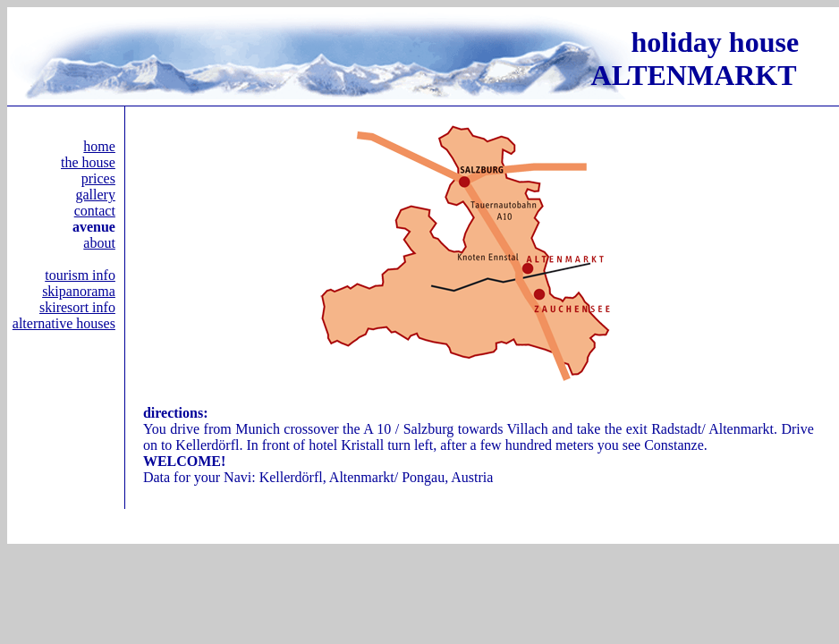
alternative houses (64, 323)
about (99, 243)
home (99, 146)
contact (95, 211)
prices (98, 178)
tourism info (80, 275)
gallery (95, 195)
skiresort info (77, 307)
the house (88, 162)
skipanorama (79, 291)
